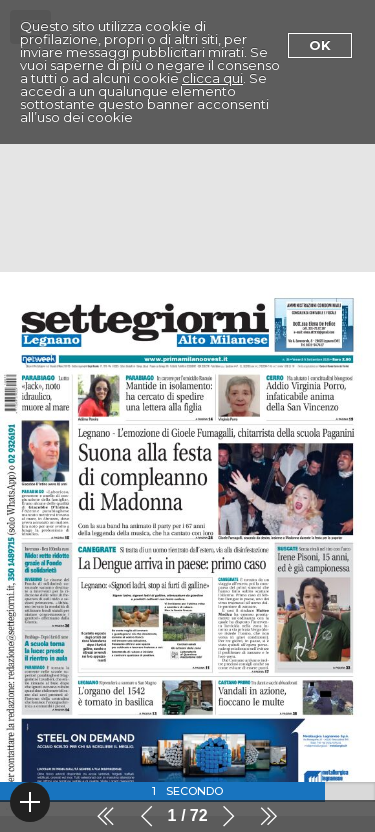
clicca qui (212, 78)
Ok (320, 45)
